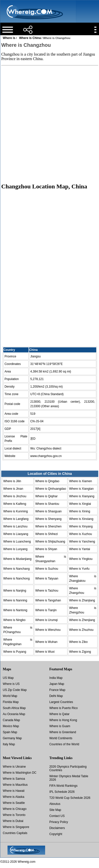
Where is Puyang (15, 652)
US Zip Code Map (15, 690)
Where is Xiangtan (81, 489)
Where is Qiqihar (46, 496)
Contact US (57, 816)
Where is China (30, 38)
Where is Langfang (16, 519)
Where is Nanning (15, 600)
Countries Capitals (15, 833)
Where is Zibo (78, 642)
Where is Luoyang (15, 549)
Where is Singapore (16, 827)
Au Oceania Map (14, 714)
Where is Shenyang (48, 519)
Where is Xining (80, 511)
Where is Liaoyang (16, 534)
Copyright (56, 834)
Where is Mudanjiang (17, 559)
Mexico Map (11, 726)
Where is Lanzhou (15, 526)
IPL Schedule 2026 (62, 792)
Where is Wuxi (45, 652)
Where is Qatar (60, 714)
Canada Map (11, 720)
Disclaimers (57, 828)
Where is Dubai (13, 821)
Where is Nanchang (16, 569)
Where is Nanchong (16, 578)
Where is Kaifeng (15, 504)
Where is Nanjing (15, 591)
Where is (9, 38)
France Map (57, 690)
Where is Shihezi (47, 534)
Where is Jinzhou (15, 496)
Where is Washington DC (20, 773)
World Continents (61, 738)
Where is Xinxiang (81, 519)
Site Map (55, 810)
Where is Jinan (13, 489)
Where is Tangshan (48, 600)
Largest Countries (61, 702)
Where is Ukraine (14, 767)
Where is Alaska (14, 797)
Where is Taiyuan (47, 578)
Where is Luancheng (17, 542)
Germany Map (12, 738)
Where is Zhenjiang (82, 620)
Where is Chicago (15, 809)
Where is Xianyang (82, 496)
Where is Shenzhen (48, 526)
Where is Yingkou (81, 559)
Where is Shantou (47, 504)
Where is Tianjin (46, 610)
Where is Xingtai (80, 504)
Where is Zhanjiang (82, 600)
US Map (8, 678)
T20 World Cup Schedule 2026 (70, 798)
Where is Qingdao (47, 481)
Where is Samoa (14, 779)
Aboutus (55, 804)
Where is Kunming (16, 511)
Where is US (11, 684)
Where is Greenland (63, 732)
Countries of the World (64, 744)
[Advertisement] (49, 124)
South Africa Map (14, 708)
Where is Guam (60, 726)
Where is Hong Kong (63, 720)
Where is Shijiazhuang (50, 542)
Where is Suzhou (47, 569)
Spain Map (10, 732)
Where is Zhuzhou (81, 630)
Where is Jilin (12, 481)
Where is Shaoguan (48, 511)
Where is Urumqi (46, 620)
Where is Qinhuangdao (51, 489)
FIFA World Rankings (64, 786)
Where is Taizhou (47, 591)
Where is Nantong (15, 610)
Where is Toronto (14, 815)
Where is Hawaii (14, 791)
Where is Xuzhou (81, 534)
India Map (56, 678)
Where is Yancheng (82, 542)
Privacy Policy (59, 822)
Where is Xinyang (81, 526)
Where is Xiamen (81, 481)
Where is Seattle (14, 803)
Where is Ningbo (14, 620)
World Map (10, 696)
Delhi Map (56, 696)
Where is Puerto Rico (64, 708)
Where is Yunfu (79, 569)
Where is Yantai (80, 549)
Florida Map (11, 702)
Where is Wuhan (46, 642)
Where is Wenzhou (48, 630)
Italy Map (9, 744)
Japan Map (57, 684)
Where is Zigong (80, 652)
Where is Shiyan (46, 549)
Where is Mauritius (15, 785)
